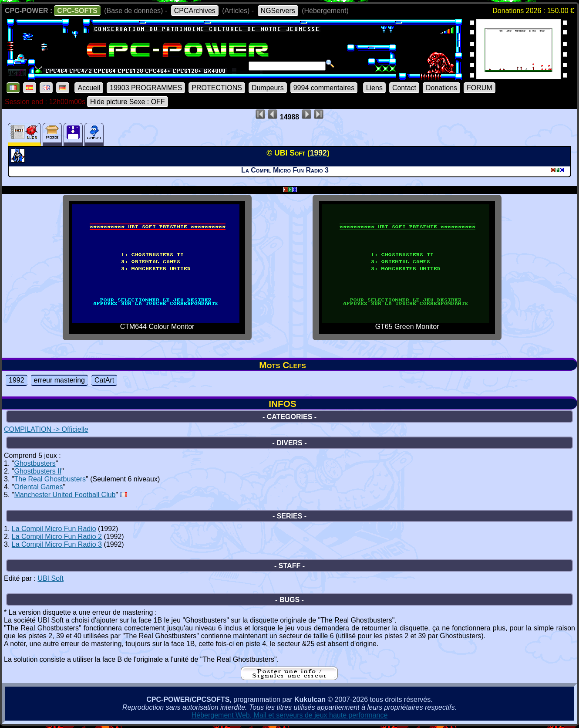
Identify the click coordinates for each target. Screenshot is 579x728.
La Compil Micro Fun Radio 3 (57, 544)
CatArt (104, 380)
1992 (17, 380)
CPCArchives (195, 11)
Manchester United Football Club (65, 495)
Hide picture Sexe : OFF (128, 102)
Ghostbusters (35, 463)
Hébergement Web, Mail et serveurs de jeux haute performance (290, 715)
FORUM (480, 88)
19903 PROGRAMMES (146, 88)
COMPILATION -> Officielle (46, 429)
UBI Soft (50, 578)
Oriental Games (38, 487)
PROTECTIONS (217, 88)
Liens (374, 88)
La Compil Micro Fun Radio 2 (57, 537)
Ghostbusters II (38, 471)
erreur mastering (59, 380)
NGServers (278, 11)
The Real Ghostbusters (50, 479)
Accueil (89, 88)
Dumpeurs (268, 88)
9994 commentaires (324, 88)
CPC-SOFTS (77, 11)
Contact (404, 88)
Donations (441, 88)
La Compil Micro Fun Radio (54, 529)
